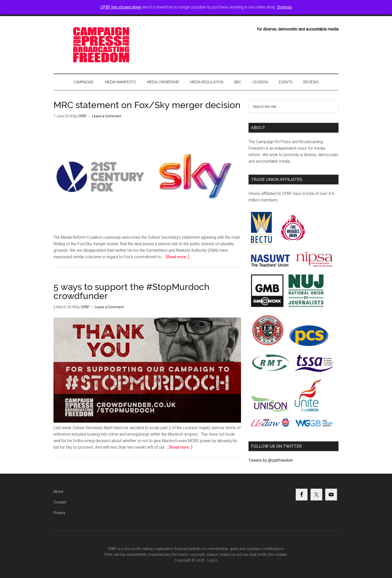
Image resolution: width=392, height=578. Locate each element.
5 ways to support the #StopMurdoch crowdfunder (131, 291)
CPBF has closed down (121, 7)
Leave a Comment (106, 116)
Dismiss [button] (284, 7)
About (58, 491)
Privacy (59, 513)
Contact (60, 502)
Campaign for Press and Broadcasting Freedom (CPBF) (101, 45)
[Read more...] (178, 257)
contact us (227, 554)
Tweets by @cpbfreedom (271, 460)
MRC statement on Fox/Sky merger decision (147, 105)
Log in (212, 560)
